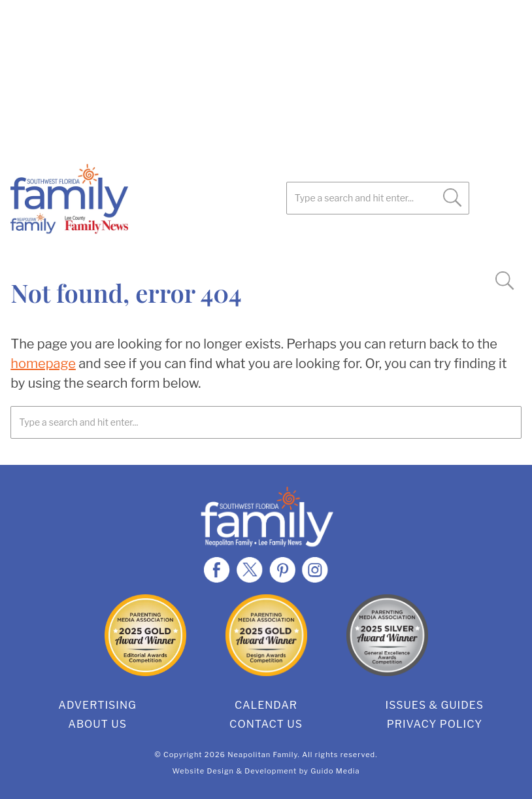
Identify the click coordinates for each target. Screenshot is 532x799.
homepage (43, 364)
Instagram (122, 248)
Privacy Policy (435, 724)
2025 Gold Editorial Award (145, 635)
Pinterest (89, 248)
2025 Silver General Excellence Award (387, 635)
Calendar (266, 705)
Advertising (97, 705)
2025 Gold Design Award (266, 635)
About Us (97, 724)
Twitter (56, 248)
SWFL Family (135, 199)
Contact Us (266, 724)
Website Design (204, 771)
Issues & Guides (435, 705)
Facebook (24, 248)
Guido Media (335, 771)
